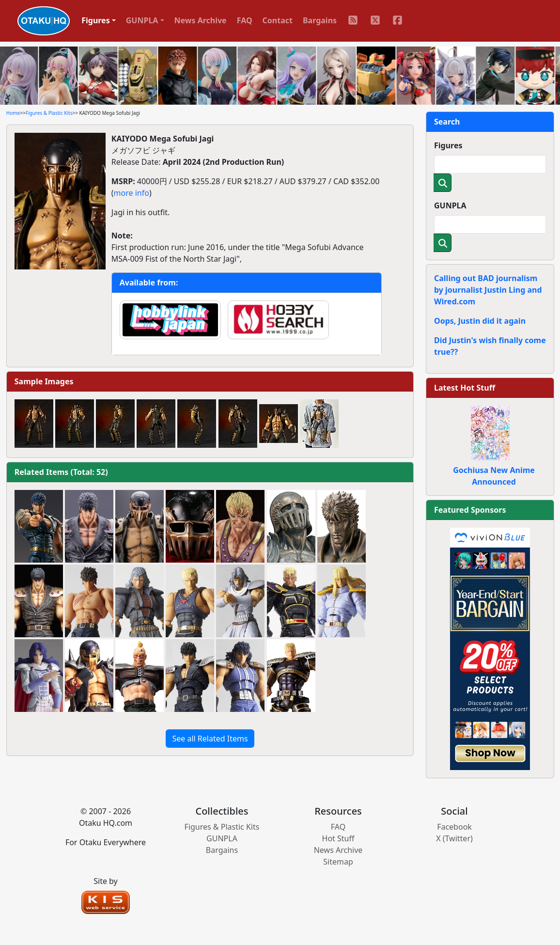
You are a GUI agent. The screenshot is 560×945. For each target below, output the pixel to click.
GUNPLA (450, 205)
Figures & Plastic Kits (49, 113)
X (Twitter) (454, 838)
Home (13, 113)
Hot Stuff (338, 838)
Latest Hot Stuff (465, 388)
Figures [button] (96, 20)
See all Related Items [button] (210, 739)
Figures (448, 145)
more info (132, 193)
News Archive (201, 20)
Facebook (454, 827)
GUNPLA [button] (142, 20)
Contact (278, 20)
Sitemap (338, 862)
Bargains (320, 20)
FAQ (245, 20)
